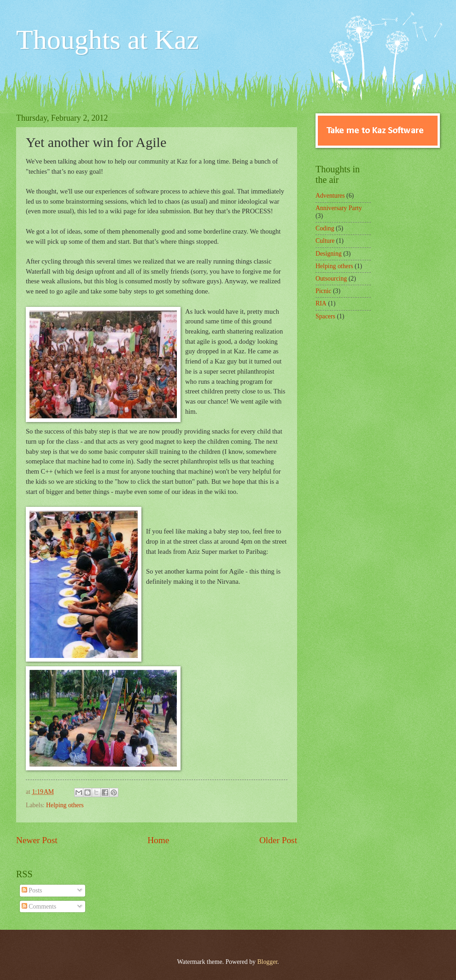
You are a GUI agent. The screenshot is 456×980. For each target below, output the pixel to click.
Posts (32, 890)
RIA (321, 303)
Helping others (65, 805)
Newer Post (37, 840)
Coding (325, 228)
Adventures (330, 196)
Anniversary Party (339, 208)
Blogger (267, 962)
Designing (329, 254)
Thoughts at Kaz (108, 40)
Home (158, 840)
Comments (39, 907)
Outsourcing (331, 279)
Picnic (324, 291)
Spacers (325, 316)
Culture (325, 241)
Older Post (278, 840)
